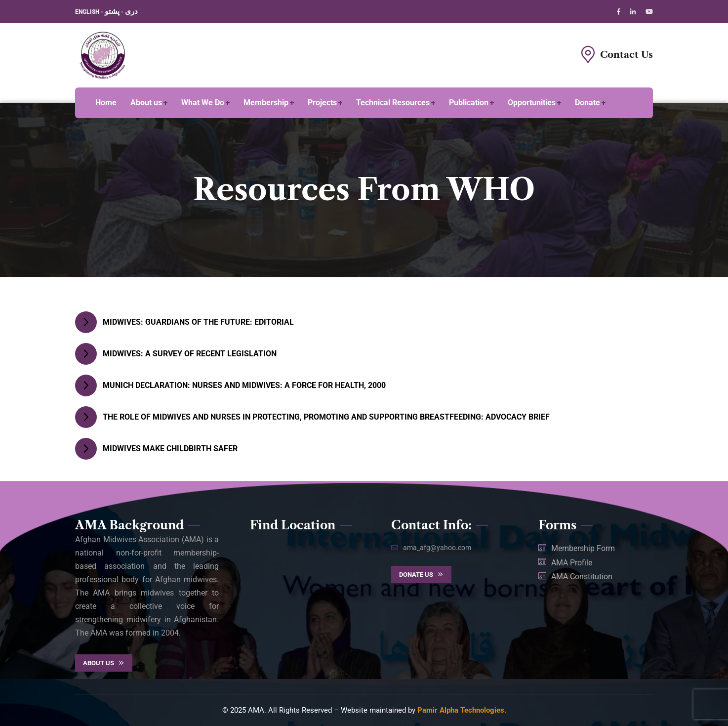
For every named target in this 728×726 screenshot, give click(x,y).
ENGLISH (88, 12)
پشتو (112, 11)
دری (131, 11)
